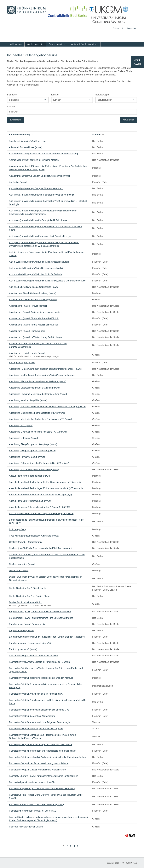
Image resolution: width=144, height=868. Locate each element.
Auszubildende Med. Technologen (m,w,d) (30, 476)
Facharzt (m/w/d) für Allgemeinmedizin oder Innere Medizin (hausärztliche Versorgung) (45, 686)
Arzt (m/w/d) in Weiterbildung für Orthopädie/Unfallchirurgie (38, 220)
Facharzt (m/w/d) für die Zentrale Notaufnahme (32, 716)
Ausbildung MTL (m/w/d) (21, 425)
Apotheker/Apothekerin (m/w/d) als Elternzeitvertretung (36, 188)
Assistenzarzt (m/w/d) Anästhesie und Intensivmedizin (36, 312)
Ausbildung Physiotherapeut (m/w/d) (27, 457)
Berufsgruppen (103, 95)
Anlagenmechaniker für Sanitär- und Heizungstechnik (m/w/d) (39, 176)
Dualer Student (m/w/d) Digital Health (27, 588)
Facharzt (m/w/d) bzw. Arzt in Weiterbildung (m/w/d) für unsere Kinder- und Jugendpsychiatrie (46, 670)
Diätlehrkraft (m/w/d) (19, 571)
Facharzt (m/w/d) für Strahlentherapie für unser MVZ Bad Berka (40, 745)
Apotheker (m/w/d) (18, 182)
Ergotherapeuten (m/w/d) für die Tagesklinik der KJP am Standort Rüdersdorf (47, 637)
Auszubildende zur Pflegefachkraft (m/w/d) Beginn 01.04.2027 (40, 507)
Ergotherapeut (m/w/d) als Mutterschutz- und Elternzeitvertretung (41, 618)
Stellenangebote (35, 44)
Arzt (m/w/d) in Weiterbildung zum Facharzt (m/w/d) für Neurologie (42, 195)
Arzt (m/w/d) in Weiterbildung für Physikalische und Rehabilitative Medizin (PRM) (45, 228)
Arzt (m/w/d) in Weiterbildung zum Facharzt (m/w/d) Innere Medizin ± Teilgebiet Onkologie (48, 203)
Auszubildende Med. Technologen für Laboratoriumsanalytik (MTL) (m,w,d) (46, 488)
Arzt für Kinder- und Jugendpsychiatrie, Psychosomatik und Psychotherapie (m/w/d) (46, 254)
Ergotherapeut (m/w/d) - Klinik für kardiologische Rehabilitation (40, 612)
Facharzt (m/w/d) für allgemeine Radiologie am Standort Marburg (41, 678)
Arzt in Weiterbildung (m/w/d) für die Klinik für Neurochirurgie (39, 262)
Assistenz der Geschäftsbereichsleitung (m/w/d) (33, 293)
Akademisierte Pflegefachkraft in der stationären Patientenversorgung (43, 154)
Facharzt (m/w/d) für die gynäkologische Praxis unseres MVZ (39, 710)
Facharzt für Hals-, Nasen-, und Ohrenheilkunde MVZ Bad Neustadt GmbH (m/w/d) (46, 797)
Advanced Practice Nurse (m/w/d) (26, 147)
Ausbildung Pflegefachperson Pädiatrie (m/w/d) (32, 451)
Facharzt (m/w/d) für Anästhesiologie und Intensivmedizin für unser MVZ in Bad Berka (48, 702)
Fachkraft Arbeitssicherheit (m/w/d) (26, 827)
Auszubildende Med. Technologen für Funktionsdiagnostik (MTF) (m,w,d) (45, 482)
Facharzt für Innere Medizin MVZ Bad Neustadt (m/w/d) (36, 804)
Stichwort (12, 107)
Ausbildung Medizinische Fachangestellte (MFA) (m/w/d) (37, 413)
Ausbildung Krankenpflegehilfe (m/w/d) (28, 400)
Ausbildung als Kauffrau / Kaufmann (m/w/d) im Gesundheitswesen (42, 375)
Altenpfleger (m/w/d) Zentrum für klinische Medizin (34, 160)
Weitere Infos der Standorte (84, 44)
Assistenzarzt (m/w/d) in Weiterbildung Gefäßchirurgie (36, 337)
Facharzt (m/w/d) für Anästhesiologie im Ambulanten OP (37, 694)
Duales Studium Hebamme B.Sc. (25, 602)
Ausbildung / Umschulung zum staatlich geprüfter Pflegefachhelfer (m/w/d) (46, 369)
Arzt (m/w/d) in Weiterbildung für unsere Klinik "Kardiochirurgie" (40, 236)
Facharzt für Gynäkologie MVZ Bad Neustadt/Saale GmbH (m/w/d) (42, 789)
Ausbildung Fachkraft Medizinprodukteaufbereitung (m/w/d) (38, 394)
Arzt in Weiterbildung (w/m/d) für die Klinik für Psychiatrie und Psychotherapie (47, 281)
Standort (98, 135)
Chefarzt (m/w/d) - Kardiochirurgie (26, 542)
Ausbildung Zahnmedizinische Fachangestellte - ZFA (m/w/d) (39, 463)
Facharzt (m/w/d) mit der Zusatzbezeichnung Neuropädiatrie (39, 763)
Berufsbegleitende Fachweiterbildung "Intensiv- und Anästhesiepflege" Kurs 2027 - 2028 (46, 521)
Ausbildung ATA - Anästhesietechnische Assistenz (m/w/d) (38, 381)
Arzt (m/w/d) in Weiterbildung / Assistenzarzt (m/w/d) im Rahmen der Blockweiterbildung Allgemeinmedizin (43, 212)
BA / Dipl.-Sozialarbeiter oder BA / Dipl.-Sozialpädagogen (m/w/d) (41, 514)
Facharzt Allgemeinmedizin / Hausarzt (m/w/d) (32, 782)
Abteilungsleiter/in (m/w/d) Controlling (28, 141)
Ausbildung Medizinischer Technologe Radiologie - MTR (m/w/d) (41, 419)
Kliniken (55, 95)
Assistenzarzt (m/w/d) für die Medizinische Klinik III (34, 325)
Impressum (132, 28)
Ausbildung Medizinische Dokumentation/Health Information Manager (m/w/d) (47, 407)
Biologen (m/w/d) (17, 529)
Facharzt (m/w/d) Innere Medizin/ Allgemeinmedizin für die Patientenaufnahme (48, 757)
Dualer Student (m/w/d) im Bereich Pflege (30, 596)
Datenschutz (118, 28)
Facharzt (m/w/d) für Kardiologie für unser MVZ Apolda (36, 729)
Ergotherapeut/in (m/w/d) (21, 630)
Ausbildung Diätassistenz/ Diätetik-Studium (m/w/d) (34, 388)
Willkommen (16, 44)
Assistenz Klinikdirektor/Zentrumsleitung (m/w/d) (33, 300)
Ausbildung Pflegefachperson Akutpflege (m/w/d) (33, 444)
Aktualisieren (129, 120)
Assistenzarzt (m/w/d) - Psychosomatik (28, 306)
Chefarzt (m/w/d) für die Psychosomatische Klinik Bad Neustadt (40, 548)
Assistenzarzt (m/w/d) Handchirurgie (27, 331)
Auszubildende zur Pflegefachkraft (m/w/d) (30, 501)
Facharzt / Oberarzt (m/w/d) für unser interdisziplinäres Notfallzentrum (43, 776)
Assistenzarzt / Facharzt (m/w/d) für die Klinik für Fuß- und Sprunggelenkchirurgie (38, 345)
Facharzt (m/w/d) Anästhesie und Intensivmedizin (33, 656)
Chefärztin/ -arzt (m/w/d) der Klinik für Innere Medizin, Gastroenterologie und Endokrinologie (47, 556)
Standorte (12, 95)
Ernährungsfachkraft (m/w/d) (23, 649)
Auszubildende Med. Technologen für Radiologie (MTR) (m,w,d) (40, 495)
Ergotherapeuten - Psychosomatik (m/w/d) (30, 643)
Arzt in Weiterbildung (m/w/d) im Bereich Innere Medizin (37, 268)
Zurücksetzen (16, 120)
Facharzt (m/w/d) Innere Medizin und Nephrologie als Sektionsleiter (42, 751)
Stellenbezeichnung (21, 135)
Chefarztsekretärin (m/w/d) (22, 564)
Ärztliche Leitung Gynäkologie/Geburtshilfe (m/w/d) (34, 287)
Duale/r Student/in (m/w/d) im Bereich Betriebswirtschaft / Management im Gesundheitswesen (46, 579)
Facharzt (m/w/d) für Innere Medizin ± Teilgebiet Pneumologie (39, 722)
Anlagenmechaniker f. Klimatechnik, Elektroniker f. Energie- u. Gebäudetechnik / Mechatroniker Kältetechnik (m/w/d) (48, 168)
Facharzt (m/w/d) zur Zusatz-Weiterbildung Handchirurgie (37, 770)
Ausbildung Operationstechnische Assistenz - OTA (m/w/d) (38, 432)
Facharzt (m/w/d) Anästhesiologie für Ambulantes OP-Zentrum (40, 662)
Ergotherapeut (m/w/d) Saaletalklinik (27, 624)
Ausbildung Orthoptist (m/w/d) (24, 438)
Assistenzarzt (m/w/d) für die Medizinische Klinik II (34, 318)
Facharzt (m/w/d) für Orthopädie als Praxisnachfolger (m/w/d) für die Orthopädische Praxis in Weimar (43, 737)
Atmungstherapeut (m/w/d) (22, 363)
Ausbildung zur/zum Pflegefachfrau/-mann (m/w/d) (34, 469)
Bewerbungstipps (57, 44)
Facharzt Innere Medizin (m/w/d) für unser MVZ (32, 811)
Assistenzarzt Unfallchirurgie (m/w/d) (27, 353)
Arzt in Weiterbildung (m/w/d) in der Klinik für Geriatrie (36, 274)
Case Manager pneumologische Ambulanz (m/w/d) (34, 536)
